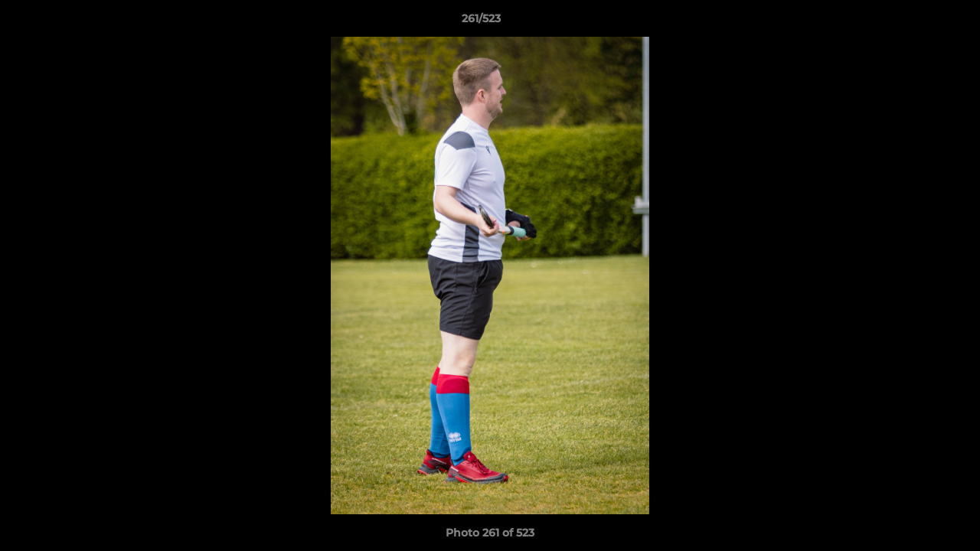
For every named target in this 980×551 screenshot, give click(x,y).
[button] (916, 22)
